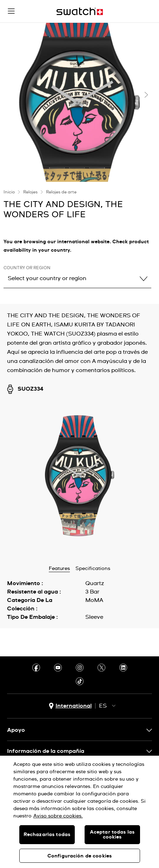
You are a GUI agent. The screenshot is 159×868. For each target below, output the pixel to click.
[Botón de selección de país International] (70, 706)
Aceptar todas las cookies (112, 835)
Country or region (27, 268)
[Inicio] (80, 11)
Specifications (93, 569)
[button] (11, 11)
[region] (79, 812)
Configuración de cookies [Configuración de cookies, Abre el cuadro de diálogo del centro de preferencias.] (79, 856)
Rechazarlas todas (47, 835)
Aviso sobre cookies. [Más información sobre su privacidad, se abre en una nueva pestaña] (58, 816)
